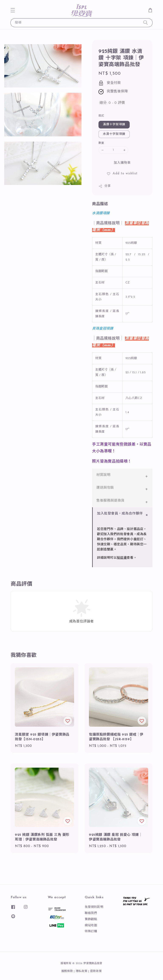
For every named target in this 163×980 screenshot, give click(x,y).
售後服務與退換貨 (110, 501)
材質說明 (103, 475)
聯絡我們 (91, 913)
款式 (101, 116)
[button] (13, 10)
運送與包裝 (105, 488)
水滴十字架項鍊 (114, 134)
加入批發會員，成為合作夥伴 (120, 514)
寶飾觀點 (91, 919)
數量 (101, 143)
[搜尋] (146, 23)
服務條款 (67, 971)
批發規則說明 (94, 907)
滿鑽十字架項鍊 (114, 125)
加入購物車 (122, 163)
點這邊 (122, 558)
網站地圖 (91, 926)
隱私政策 (82, 971)
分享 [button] (105, 186)
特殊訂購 (91, 931)
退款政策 (96, 971)
